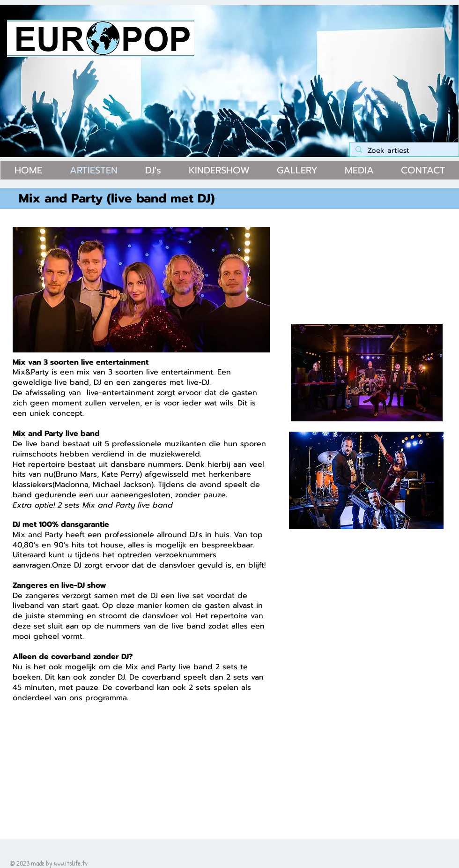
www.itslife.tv (71, 863)
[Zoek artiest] (403, 151)
